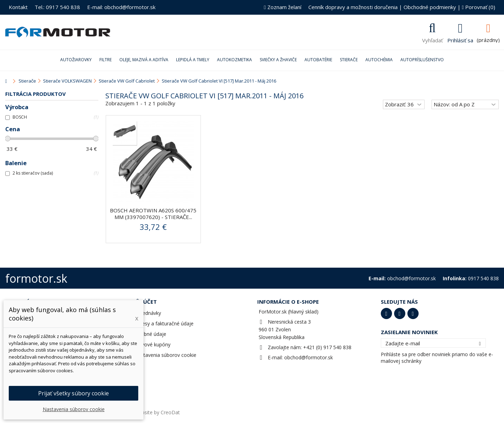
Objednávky (148, 313)
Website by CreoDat (157, 412)
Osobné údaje (150, 334)
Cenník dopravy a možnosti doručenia (353, 7)
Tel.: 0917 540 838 (57, 7)
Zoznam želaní (282, 7)
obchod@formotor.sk (309, 357)
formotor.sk (36, 278)
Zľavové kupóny (152, 344)
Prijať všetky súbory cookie (73, 393)
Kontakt (18, 7)
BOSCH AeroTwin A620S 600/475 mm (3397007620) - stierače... (153, 214)
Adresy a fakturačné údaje (164, 323)
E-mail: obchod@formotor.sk (121, 7)
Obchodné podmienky (430, 7)
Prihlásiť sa (460, 40)
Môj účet (144, 302)
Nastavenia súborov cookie (165, 355)
